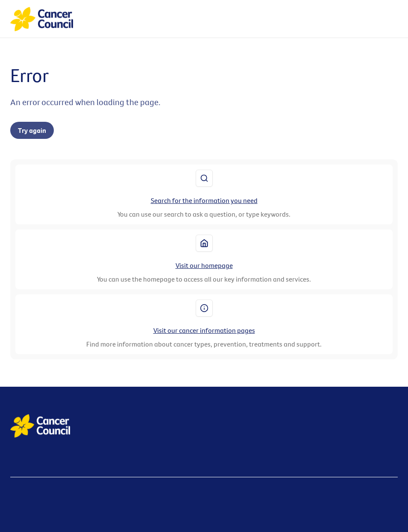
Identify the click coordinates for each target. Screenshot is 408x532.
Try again (32, 130)
